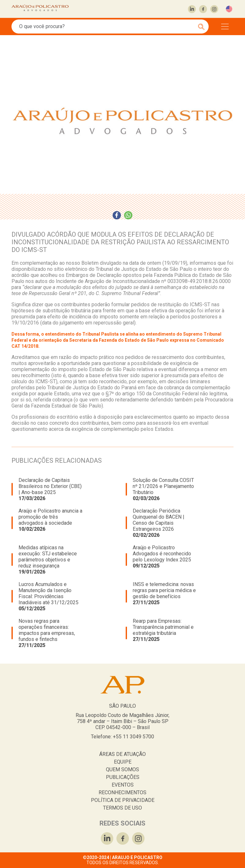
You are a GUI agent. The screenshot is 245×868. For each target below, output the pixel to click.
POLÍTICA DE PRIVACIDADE (123, 800)
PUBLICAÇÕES (123, 777)
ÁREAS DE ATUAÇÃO (122, 754)
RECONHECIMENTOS (122, 792)
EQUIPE (123, 762)
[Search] (107, 27)
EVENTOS (123, 785)
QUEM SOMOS (122, 769)
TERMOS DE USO (122, 808)
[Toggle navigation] (225, 27)
